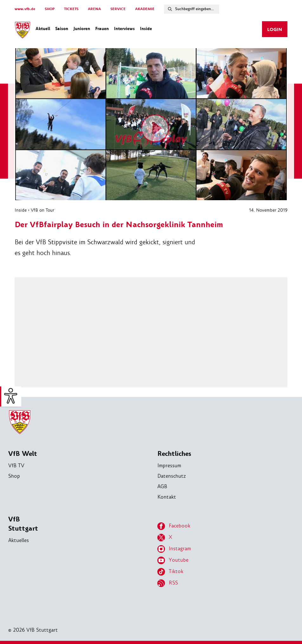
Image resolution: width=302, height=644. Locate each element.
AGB (162, 486)
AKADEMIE (145, 9)
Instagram (174, 549)
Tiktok (170, 572)
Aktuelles (19, 540)
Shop (14, 476)
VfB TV (16, 465)
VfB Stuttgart (23, 524)
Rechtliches (174, 454)
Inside (21, 210)
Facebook (174, 526)
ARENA (94, 9)
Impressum (169, 465)
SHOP (50, 9)
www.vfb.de (25, 9)
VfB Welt (23, 454)
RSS (168, 583)
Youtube (173, 560)
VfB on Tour (43, 210)
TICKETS (71, 9)
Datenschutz (172, 476)
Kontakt (167, 497)
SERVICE (118, 9)
